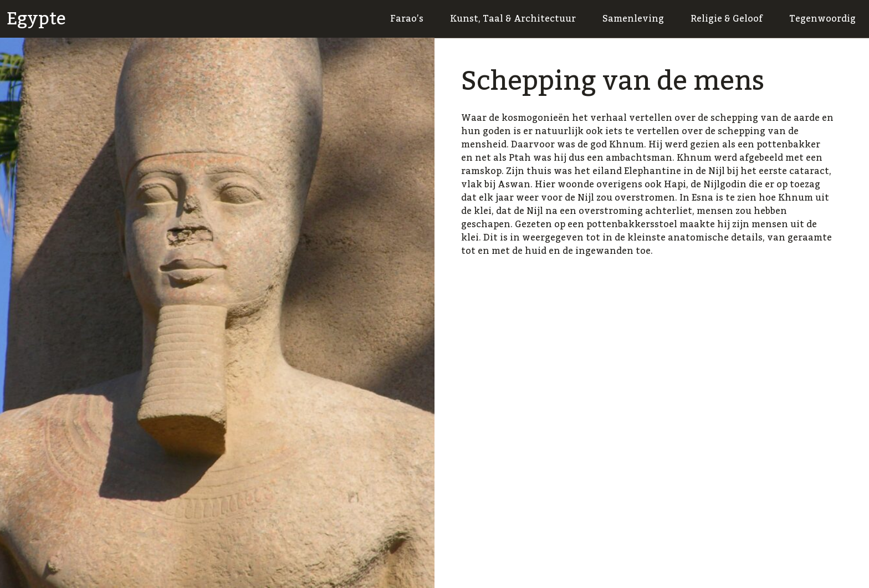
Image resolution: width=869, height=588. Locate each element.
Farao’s (407, 19)
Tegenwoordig (822, 19)
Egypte (36, 19)
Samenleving (633, 19)
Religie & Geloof (727, 19)
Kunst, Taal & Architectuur (513, 19)
